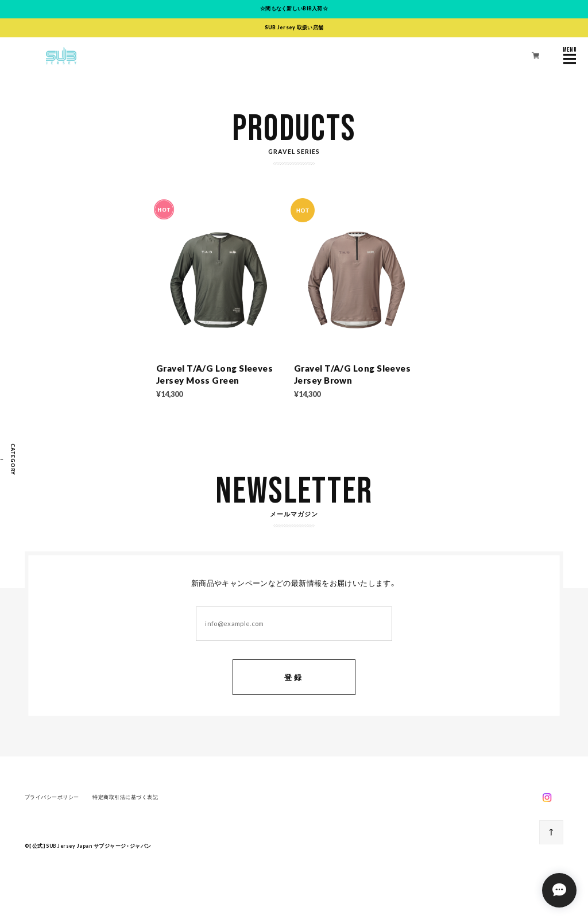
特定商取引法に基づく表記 (125, 799)
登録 (294, 679)
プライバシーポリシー (52, 799)
